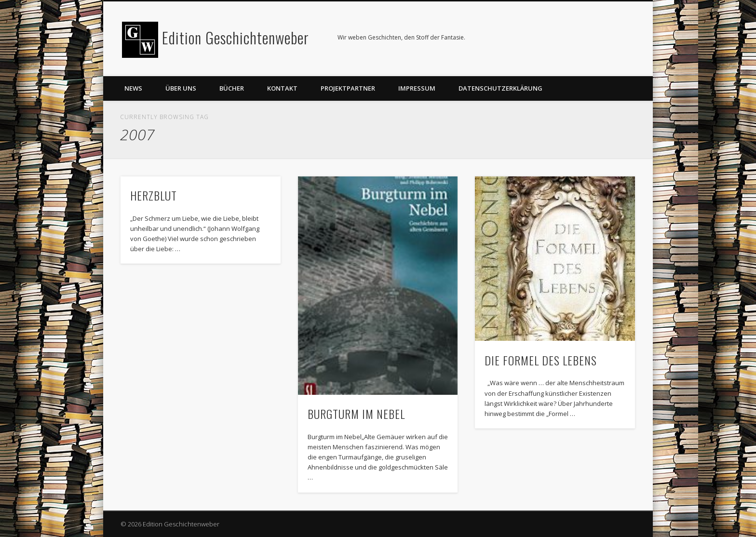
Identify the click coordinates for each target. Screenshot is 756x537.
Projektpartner (348, 88)
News (133, 88)
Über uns (181, 88)
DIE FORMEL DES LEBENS (541, 360)
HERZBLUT (154, 195)
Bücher (232, 88)
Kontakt (282, 88)
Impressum (417, 88)
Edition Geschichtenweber (236, 37)
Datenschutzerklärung (500, 88)
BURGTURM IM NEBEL (356, 414)
